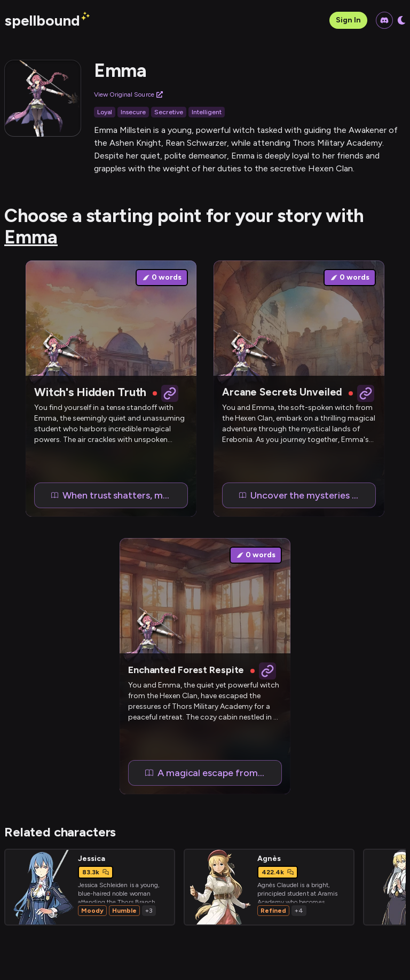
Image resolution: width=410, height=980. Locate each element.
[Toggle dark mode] (401, 20)
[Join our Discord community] (384, 20)
